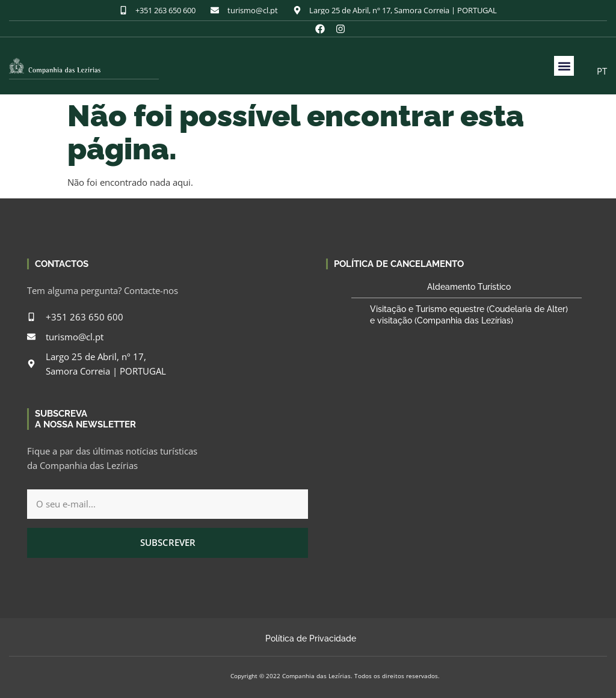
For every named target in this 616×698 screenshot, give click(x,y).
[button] (564, 66)
